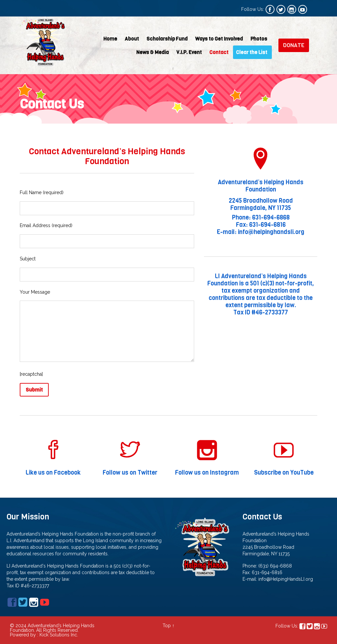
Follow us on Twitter (130, 473)
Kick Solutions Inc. (59, 635)
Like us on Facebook (53, 473)
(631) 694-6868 (275, 566)
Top (167, 626)
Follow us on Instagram (207, 473)
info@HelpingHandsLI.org (286, 579)
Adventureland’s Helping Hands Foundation (261, 186)
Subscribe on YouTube (284, 473)
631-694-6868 (271, 218)
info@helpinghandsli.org (271, 232)
